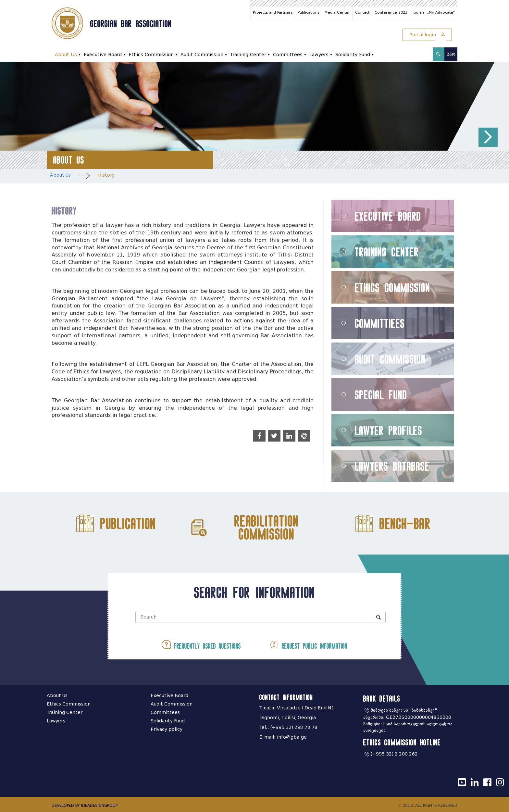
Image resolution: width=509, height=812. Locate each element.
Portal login (427, 35)
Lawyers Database (392, 466)
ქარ (451, 54)
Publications (309, 12)
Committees (288, 55)
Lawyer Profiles (389, 430)
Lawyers (319, 55)
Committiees (380, 323)
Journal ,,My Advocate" (434, 12)
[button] (488, 137)
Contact (362, 12)
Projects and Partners (273, 12)
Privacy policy (167, 729)
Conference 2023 (391, 12)
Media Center (337, 12)
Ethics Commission (151, 55)
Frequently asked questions (201, 645)
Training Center (248, 55)
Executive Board (103, 55)
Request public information (308, 645)
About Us (66, 55)
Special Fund (381, 395)
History (106, 175)
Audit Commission (202, 55)
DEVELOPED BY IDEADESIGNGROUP (85, 805)
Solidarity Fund (353, 55)
